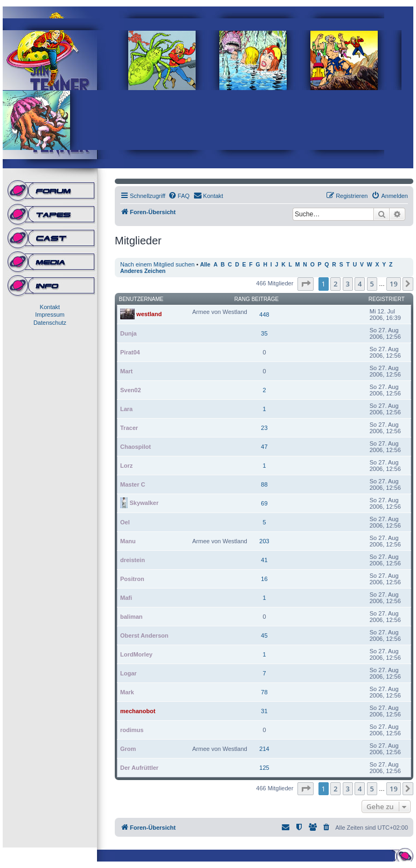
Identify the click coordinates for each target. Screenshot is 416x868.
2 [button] (335, 284)
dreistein (133, 560)
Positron (132, 579)
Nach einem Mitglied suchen (157, 264)
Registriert (387, 299)
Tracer (129, 428)
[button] (306, 284)
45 (264, 635)
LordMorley (136, 654)
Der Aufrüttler (139, 768)
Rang (242, 299)
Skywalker (144, 502)
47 (264, 447)
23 (264, 428)
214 (264, 749)
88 (264, 484)
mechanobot (138, 711)
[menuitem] (179, 196)
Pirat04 (130, 352)
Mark (127, 692)
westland (149, 313)
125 (264, 768)
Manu (128, 541)
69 (264, 503)
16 (264, 579)
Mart (126, 371)
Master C (133, 484)
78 (264, 692)
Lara (126, 409)
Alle (205, 265)
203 (264, 541)
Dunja (129, 333)
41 (264, 560)
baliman (131, 617)
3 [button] (348, 284)
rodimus (132, 730)
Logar (129, 673)
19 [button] (394, 284)
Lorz (126, 466)
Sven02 (131, 390)
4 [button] (360, 284)
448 (264, 315)
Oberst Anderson (144, 635)
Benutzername (141, 299)
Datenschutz (50, 323)
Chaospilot (136, 447)
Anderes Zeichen (143, 271)
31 (264, 711)
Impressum (50, 315)
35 (264, 333)
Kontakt (50, 307)
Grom (128, 749)
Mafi (126, 598)
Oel (125, 522)
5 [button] (372, 284)
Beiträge (265, 299)
